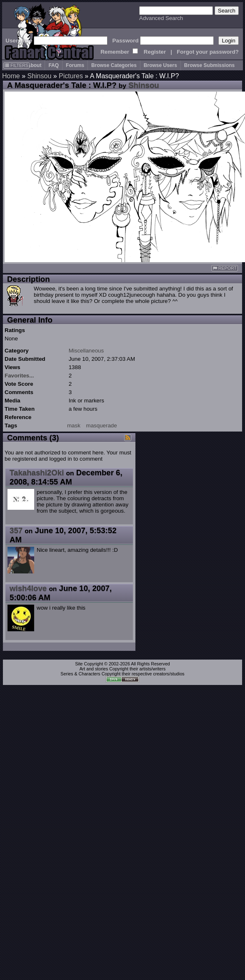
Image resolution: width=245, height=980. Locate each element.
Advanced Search (161, 18)
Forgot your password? (208, 52)
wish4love (28, 588)
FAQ (54, 65)
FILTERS (16, 65)
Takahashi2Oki (37, 473)
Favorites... (19, 376)
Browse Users (160, 65)
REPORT (225, 268)
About (34, 65)
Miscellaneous (86, 351)
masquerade (102, 425)
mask (74, 425)
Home (11, 76)
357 (16, 530)
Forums (75, 65)
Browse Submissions (209, 65)
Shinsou (39, 76)
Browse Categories (114, 65)
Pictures (71, 76)
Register (155, 52)
